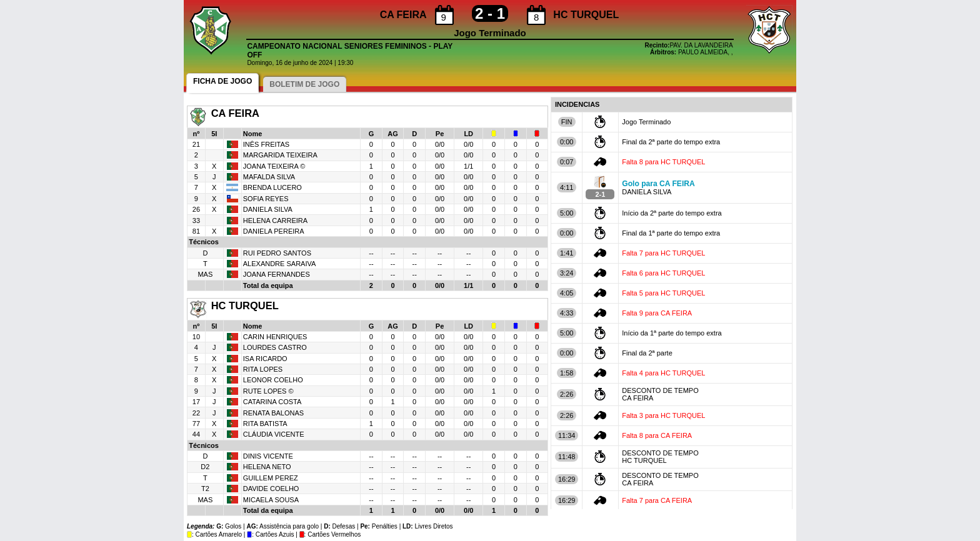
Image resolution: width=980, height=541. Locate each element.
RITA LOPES (263, 369)
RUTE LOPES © (268, 391)
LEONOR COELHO (273, 380)
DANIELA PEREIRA (274, 231)
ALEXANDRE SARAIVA (280, 264)
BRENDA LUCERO (272, 187)
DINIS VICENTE (268, 456)
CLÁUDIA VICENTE (274, 434)
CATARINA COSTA (272, 402)
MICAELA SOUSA (271, 500)
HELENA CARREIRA (275, 221)
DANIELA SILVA (268, 209)
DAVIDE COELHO (271, 489)
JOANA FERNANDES (277, 274)
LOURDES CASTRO (275, 347)
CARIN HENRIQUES (275, 337)
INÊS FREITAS (266, 144)
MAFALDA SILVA (269, 177)
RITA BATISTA (265, 424)
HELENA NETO (267, 467)
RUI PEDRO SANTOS (277, 253)
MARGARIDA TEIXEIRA (280, 155)
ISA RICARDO (265, 359)
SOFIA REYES (266, 199)
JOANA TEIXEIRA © (274, 166)
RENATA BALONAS (273, 413)
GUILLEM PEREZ (271, 478)
